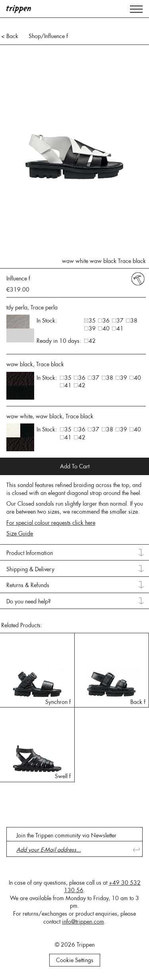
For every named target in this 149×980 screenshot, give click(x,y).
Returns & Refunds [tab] (28, 585)
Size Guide (20, 533)
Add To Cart (75, 466)
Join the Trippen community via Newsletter (66, 835)
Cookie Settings (75, 960)
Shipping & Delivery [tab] (30, 569)
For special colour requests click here (51, 523)
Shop (35, 36)
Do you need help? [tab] (29, 601)
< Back (10, 36)
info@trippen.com (83, 922)
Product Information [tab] (30, 553)
